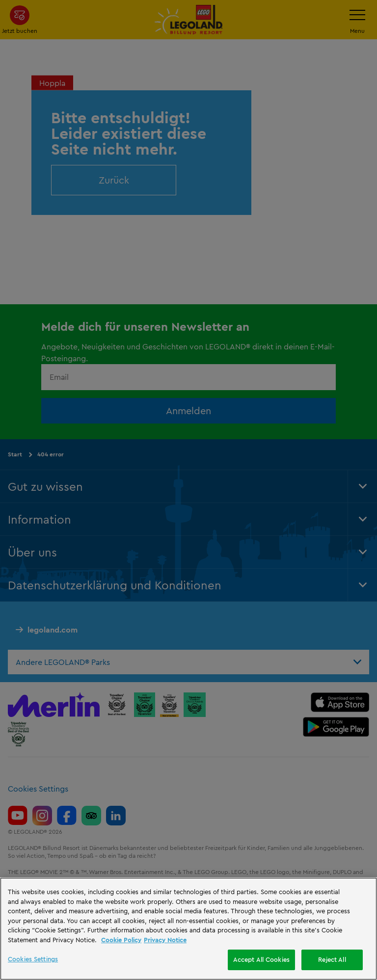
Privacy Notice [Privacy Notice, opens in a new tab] (165, 940)
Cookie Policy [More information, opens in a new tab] (121, 940)
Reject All (332, 959)
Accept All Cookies (261, 959)
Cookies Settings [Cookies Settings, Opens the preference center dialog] (33, 959)
